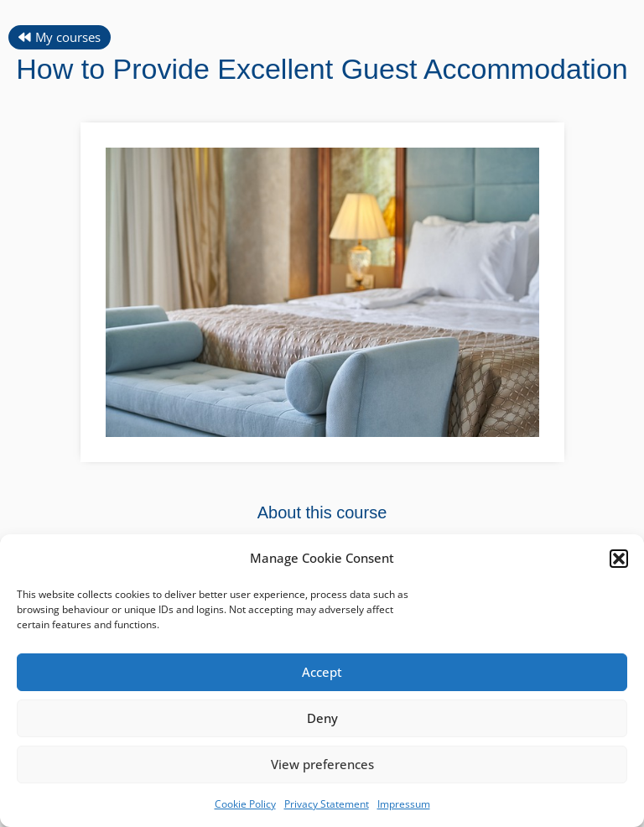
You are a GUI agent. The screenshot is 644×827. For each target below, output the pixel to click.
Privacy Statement (327, 804)
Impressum (404, 804)
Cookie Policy (245, 804)
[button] (619, 559)
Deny (322, 718)
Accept (322, 672)
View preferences (322, 764)
